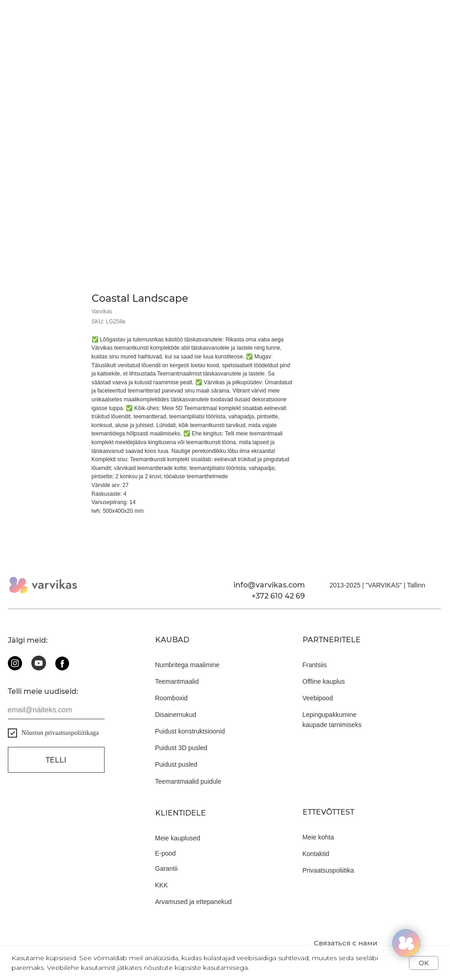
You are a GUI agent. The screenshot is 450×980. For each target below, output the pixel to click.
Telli (56, 760)
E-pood (166, 853)
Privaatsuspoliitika (328, 870)
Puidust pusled (176, 764)
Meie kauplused (178, 838)
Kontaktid (316, 854)
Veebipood (318, 698)
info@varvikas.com (269, 585)
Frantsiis (315, 665)
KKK (162, 885)
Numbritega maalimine (187, 665)
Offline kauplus (324, 681)
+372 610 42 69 (278, 596)
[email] (56, 710)
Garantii (167, 869)
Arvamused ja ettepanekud (194, 902)
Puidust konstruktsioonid (190, 731)
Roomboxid (172, 698)
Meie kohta (318, 837)
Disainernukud (176, 715)
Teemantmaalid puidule (188, 781)
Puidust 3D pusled (181, 748)
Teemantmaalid (177, 681)
